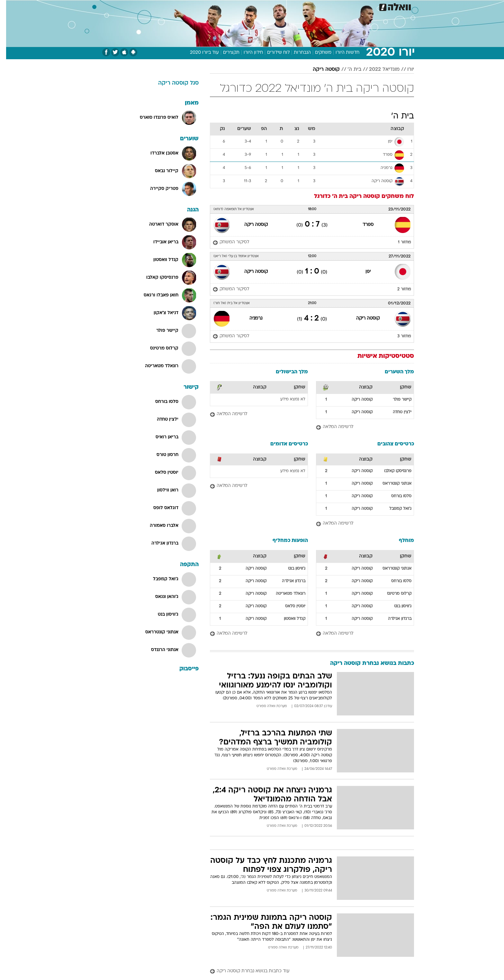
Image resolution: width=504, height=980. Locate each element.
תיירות (214, 6)
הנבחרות (296, 53)
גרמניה (250, 318)
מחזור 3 (398, 336)
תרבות (311, 6)
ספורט (356, 6)
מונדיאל (334, 6)
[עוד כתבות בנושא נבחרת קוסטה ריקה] (306, 971)
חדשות (378, 6)
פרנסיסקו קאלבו (392, 471)
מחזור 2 (398, 289)
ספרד (362, 225)
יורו (405, 70)
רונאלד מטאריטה (284, 594)
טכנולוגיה (190, 6)
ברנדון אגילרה (394, 619)
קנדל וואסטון (288, 619)
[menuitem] (374, 6)
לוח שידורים (272, 53)
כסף (273, 6)
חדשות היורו (341, 53)
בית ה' (348, 70)
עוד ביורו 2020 (198, 53)
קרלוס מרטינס (393, 594)
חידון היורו (247, 53)
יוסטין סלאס (289, 606)
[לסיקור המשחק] (225, 243)
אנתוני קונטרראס (391, 484)
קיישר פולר (396, 400)
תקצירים (225, 53)
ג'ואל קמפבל (394, 509)
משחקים (317, 53)
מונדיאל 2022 (378, 70)
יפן (362, 272)
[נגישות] (9, 7)
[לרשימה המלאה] (359, 427)
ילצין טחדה (396, 412)
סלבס (291, 6)
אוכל (256, 6)
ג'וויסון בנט (397, 606)
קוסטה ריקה (320, 70)
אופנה (166, 6)
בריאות (236, 6)
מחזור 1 (398, 242)
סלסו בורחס (395, 496)
